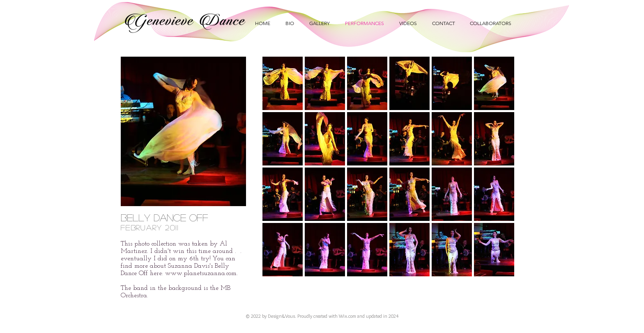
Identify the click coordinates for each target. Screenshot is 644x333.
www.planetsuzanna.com (201, 273)
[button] (283, 83)
